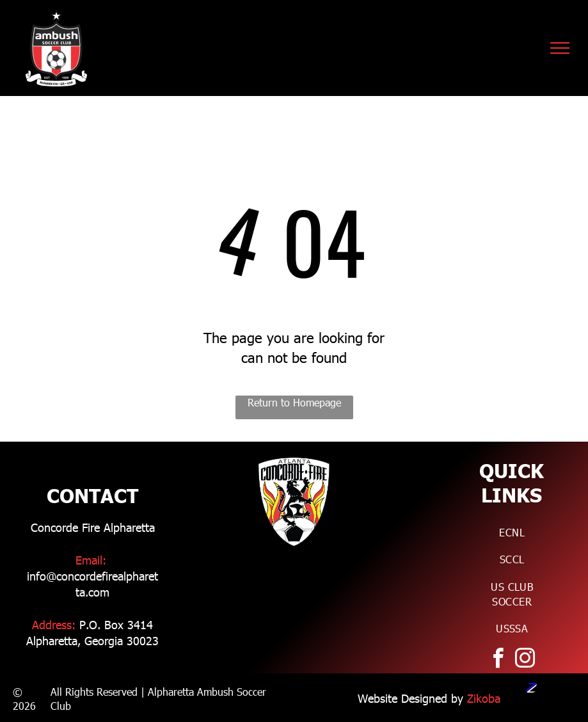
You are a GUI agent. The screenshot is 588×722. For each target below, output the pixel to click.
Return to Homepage (294, 402)
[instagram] (525, 660)
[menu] (560, 48)
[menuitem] (512, 532)
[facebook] (498, 660)
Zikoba (484, 698)
